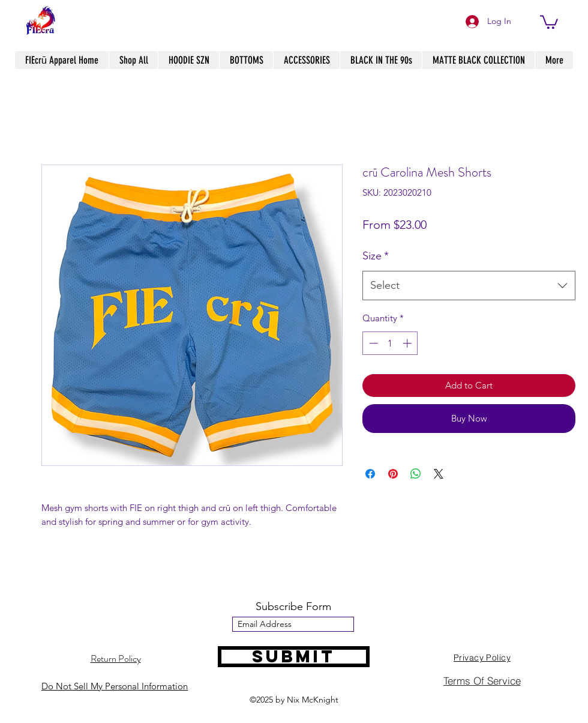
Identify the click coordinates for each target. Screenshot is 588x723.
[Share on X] (439, 474)
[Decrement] (372, 343)
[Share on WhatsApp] (416, 474)
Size (376, 256)
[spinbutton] (390, 343)
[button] (549, 21)
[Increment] (408, 343)
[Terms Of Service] (482, 680)
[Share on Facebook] (370, 474)
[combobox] (469, 286)
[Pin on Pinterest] (393, 474)
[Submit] (294, 657)
